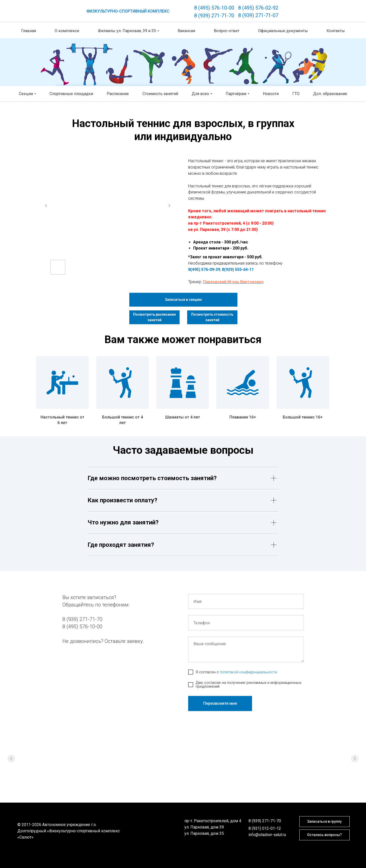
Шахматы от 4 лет (183, 417)
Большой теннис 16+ (303, 417)
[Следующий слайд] (355, 774)
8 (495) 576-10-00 (214, 8)
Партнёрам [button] (236, 94)
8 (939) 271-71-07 (258, 15)
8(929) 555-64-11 (238, 270)
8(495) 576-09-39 (204, 270)
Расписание (118, 94)
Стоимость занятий (160, 94)
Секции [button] (26, 94)
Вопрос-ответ (227, 31)
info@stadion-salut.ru (267, 835)
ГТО (296, 94)
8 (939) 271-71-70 (214, 16)
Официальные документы (283, 31)
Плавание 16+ (243, 417)
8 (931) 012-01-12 (265, 828)
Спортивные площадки (71, 94)
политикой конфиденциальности (248, 672)
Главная (29, 31)
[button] (183, 300)
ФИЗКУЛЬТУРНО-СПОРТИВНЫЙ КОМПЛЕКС (128, 11)
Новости (271, 94)
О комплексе (67, 31)
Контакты (336, 31)
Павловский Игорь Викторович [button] (233, 282)
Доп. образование (330, 94)
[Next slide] (169, 206)
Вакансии (186, 31)
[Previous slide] (46, 206)
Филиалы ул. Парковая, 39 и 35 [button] (127, 31)
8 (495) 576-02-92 (258, 8)
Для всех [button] (200, 94)
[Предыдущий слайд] (11, 774)
